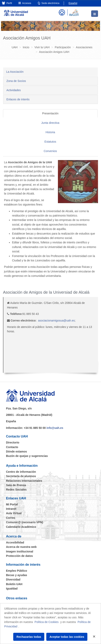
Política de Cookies (46, 622)
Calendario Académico (21, 527)
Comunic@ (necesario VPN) (25, 522)
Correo (11, 518)
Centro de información (21, 472)
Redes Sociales (16, 490)
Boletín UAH (14, 584)
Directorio (13, 442)
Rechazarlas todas (29, 637)
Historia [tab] (50, 132)
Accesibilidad (15, 542)
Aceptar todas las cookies (67, 637)
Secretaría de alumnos (21, 476)
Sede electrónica (49, 3)
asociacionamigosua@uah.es (56, 320)
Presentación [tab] (50, 113)
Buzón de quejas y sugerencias (27, 456)
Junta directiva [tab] (50, 123)
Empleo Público (17, 571)
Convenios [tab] (50, 151)
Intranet (11, 509)
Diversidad (13, 579)
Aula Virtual (14, 513)
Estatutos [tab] (50, 142)
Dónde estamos (16, 452)
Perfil (7, 3)
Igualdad (12, 589)
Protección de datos (19, 556)
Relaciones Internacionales (24, 481)
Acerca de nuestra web (21, 547)
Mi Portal (12, 504)
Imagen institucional (20, 551)
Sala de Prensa (16, 485)
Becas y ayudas (17, 575)
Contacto (12, 447)
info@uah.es (55, 428)
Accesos (25, 3)
